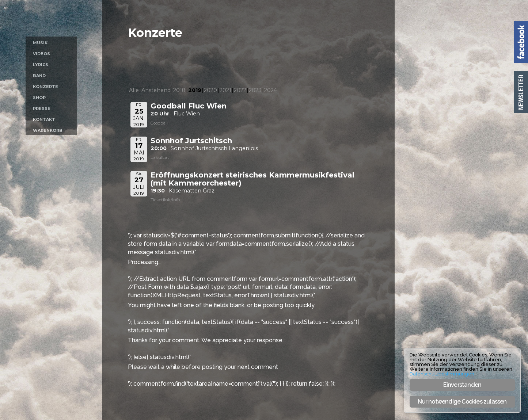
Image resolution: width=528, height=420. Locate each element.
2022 (240, 90)
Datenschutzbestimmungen (442, 374)
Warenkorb (48, 130)
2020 (210, 90)
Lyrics (41, 65)
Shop (39, 98)
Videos (41, 54)
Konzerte (45, 87)
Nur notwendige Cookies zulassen (462, 402)
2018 (179, 90)
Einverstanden (462, 385)
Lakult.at (160, 157)
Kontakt (44, 119)
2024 (271, 90)
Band (39, 76)
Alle (134, 90)
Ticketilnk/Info (165, 200)
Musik (40, 43)
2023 (255, 90)
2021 (225, 90)
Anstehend (156, 90)
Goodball (159, 123)
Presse (42, 108)
